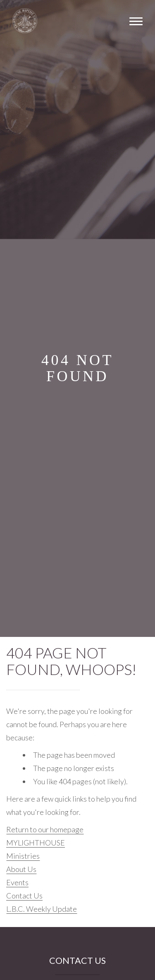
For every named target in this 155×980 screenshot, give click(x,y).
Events (17, 882)
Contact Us (24, 896)
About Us (21, 869)
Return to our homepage (45, 829)
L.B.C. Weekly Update (42, 909)
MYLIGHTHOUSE (36, 843)
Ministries (23, 856)
